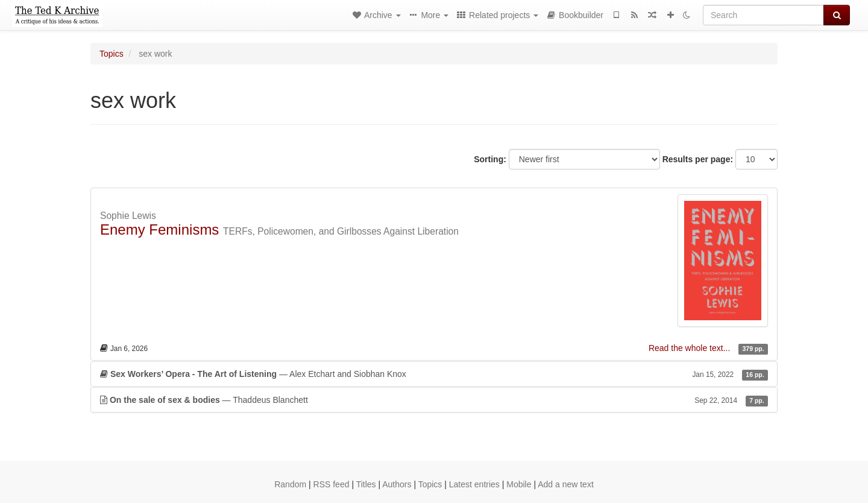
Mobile (519, 484)
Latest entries (474, 484)
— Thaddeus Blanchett (434, 400)
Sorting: (490, 159)
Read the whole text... (690, 348)
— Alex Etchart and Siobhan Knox (434, 374)
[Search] (763, 15)
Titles (366, 484)
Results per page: (698, 159)
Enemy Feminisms (159, 229)
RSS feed (332, 484)
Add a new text (566, 484)
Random (290, 484)
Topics (112, 54)
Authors (397, 484)
